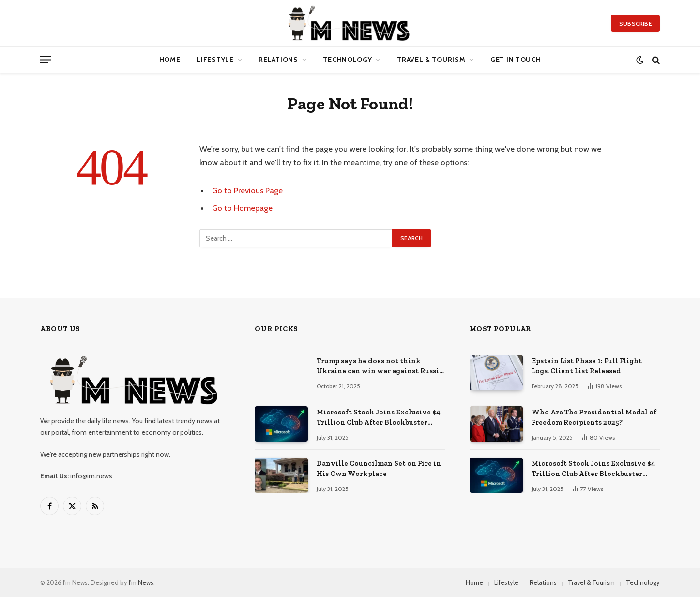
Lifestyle (215, 60)
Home (170, 60)
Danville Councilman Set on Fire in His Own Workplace (379, 468)
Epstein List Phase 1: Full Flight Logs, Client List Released (587, 366)
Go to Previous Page (247, 190)
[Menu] (46, 60)
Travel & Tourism (431, 60)
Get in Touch (516, 60)
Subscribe (635, 23)
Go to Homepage (242, 208)
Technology (347, 60)
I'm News (141, 582)
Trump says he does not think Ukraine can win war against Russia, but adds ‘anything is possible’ (380, 367)
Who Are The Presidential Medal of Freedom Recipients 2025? (594, 417)
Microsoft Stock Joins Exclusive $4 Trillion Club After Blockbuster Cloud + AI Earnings (379, 418)
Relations (278, 60)
